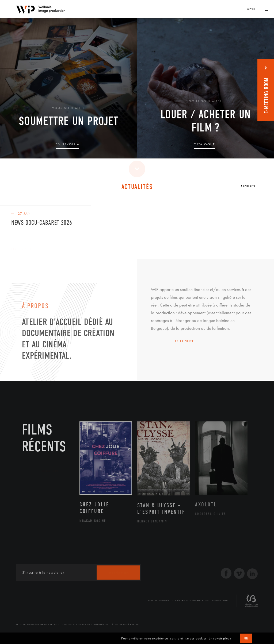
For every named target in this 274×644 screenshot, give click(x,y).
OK (246, 638)
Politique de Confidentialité (93, 624)
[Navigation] (253, 9)
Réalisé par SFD (130, 624)
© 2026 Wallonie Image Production (42, 624)
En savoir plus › (220, 638)
